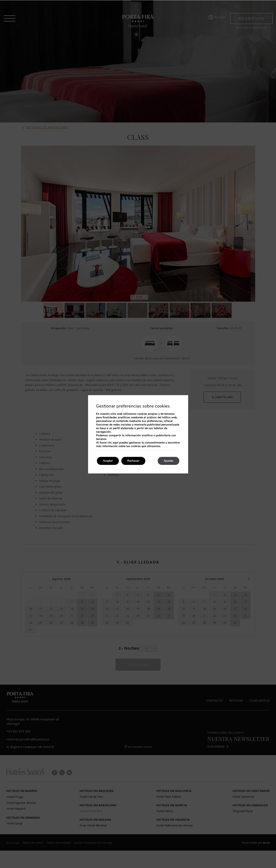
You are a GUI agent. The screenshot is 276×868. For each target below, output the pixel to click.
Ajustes (169, 461)
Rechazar (133, 461)
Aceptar (108, 461)
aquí (115, 443)
